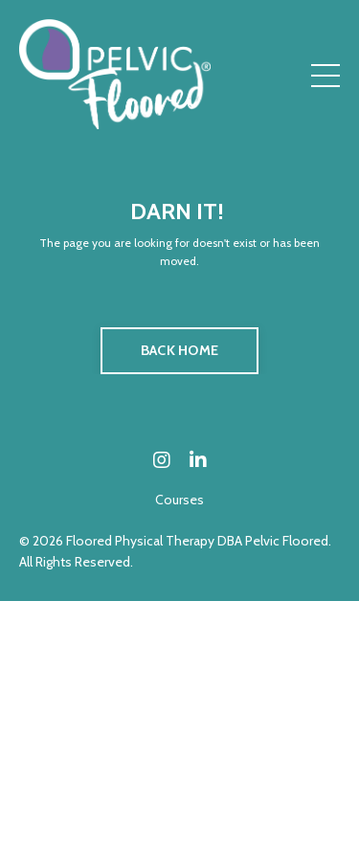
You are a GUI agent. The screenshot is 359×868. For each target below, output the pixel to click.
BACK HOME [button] (179, 350)
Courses (179, 500)
